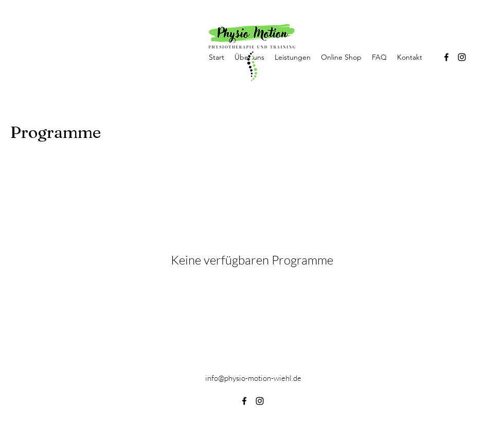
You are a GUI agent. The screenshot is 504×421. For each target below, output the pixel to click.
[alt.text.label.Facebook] (446, 57)
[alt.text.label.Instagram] (462, 57)
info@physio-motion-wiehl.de (253, 378)
